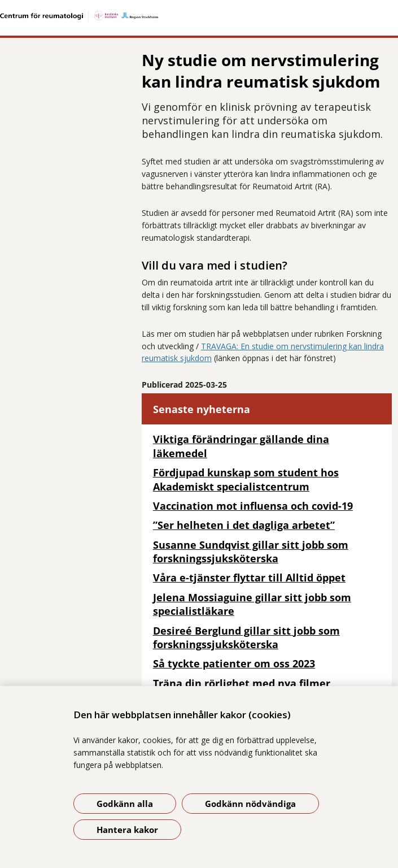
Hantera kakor (127, 830)
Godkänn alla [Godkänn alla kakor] (125, 804)
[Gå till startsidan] (199, 16)
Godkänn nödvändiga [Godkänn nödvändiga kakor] (250, 804)
